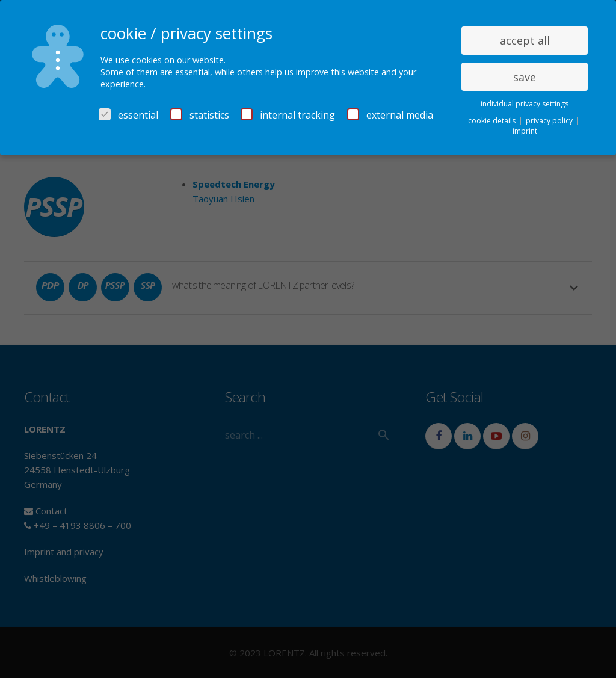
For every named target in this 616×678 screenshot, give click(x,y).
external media (390, 115)
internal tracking (288, 115)
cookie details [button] (493, 121)
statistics (200, 115)
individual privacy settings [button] (525, 104)
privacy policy (550, 121)
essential (128, 115)
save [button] (525, 77)
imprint (525, 131)
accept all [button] (525, 40)
